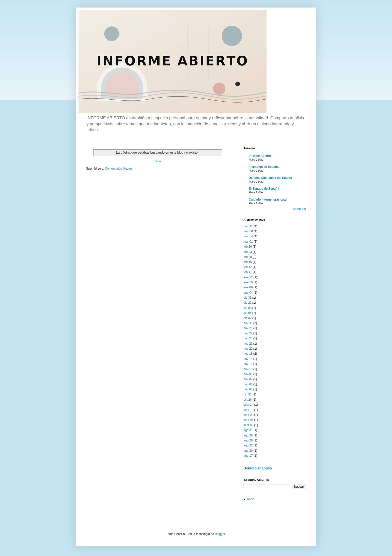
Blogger (220, 534)
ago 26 (248, 440)
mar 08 (248, 231)
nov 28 (248, 328)
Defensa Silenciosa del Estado (270, 178)
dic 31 (247, 298)
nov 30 (248, 323)
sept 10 (248, 410)
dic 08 (247, 308)
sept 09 (248, 415)
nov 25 (248, 344)
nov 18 (248, 354)
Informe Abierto (260, 156)
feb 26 (248, 247)
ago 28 (248, 435)
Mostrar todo (300, 209)
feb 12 (248, 267)
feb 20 (248, 257)
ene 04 (248, 293)
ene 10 (248, 282)
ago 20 (248, 451)
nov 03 (248, 389)
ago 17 (248, 456)
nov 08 (248, 374)
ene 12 (248, 277)
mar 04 (248, 236)
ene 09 (248, 287)
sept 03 (248, 425)
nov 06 (248, 384)
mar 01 (248, 242)
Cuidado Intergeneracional (268, 200)
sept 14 (248, 405)
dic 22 (247, 303)
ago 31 (248, 430)
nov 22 (248, 349)
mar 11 (248, 226)
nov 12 (248, 364)
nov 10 (248, 369)
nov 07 (248, 379)
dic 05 (247, 313)
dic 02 (247, 318)
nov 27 (248, 333)
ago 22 (248, 445)
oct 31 (248, 394)
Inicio (157, 161)
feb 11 (248, 272)
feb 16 (248, 262)
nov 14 (248, 359)
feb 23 (248, 252)
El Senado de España (264, 189)
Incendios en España (264, 167)
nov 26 (248, 338)
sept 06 (248, 420)
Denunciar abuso (258, 468)
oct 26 (248, 400)
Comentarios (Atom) (118, 169)
